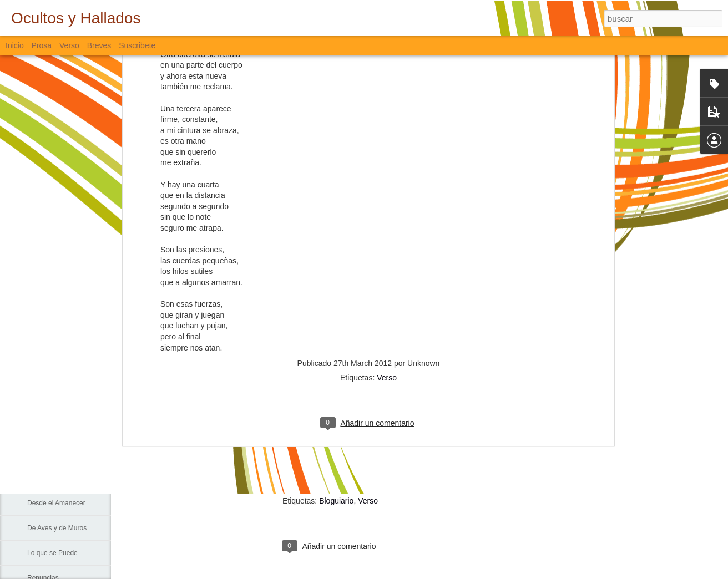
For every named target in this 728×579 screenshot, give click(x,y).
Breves (99, 45)
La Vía (37, 453)
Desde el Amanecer (56, 503)
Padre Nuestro (49, 428)
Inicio (15, 45)
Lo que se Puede (52, 553)
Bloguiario (336, 501)
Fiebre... (39, 378)
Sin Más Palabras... (56, 403)
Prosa (42, 45)
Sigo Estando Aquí (55, 478)
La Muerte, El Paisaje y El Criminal (79, 353)
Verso (387, 184)
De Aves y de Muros (57, 528)
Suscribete (137, 45)
